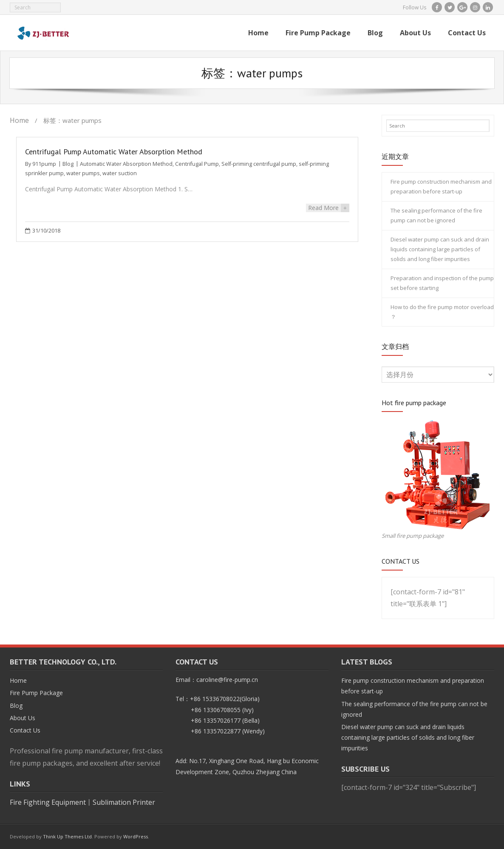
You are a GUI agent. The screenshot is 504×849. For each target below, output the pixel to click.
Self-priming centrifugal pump (259, 164)
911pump (44, 164)
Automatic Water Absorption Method (126, 164)
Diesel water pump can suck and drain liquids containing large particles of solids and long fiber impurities (440, 249)
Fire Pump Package (36, 693)
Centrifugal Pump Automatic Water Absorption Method (114, 152)
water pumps (83, 173)
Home (19, 120)
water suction (120, 173)
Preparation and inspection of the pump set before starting (442, 283)
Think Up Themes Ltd (67, 836)
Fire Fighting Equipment (48, 802)
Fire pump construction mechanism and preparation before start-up (441, 186)
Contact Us (25, 730)
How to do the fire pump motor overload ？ (442, 312)
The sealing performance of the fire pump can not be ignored (436, 215)
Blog (68, 164)
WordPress (136, 836)
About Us (23, 718)
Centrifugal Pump (197, 164)
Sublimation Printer (124, 802)
